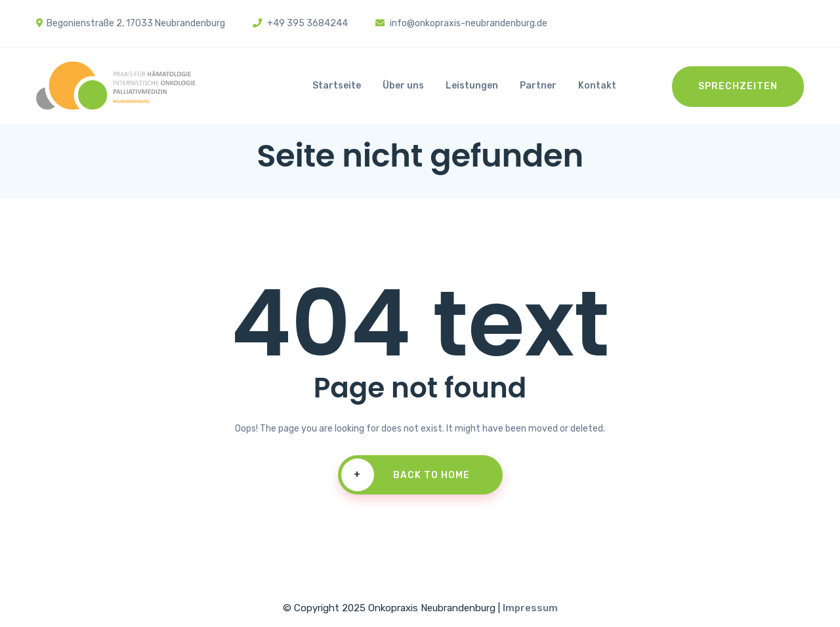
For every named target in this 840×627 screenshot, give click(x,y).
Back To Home (406, 475)
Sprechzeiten (738, 86)
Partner (538, 86)
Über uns (403, 86)
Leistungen (472, 86)
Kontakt (597, 86)
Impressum (530, 608)
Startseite (337, 86)
